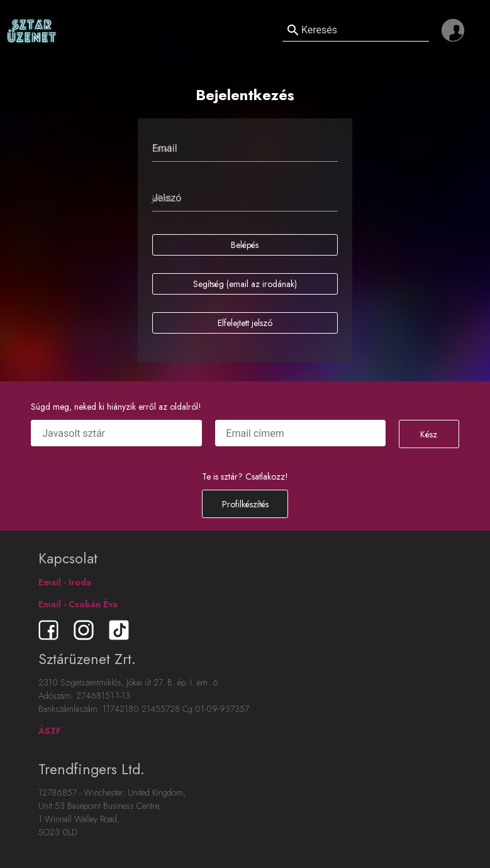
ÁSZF (50, 731)
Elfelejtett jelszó (245, 323)
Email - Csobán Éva (78, 604)
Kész (429, 434)
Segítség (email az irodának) (245, 284)
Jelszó (162, 198)
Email (162, 149)
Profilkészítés (245, 504)
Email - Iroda (65, 582)
